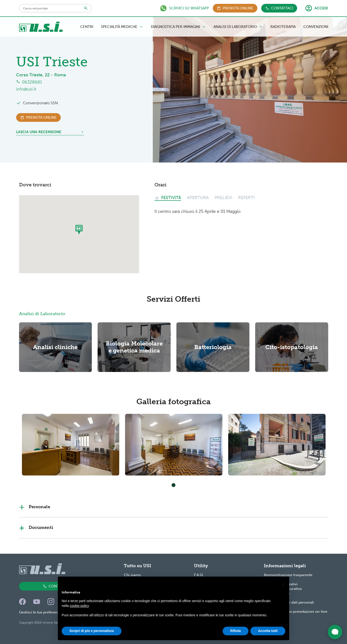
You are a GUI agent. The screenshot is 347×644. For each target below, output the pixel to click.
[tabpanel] (71, 445)
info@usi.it (26, 89)
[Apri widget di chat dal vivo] (335, 632)
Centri (87, 27)
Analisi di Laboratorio (238, 27)
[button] (283, 585)
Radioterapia (283, 27)
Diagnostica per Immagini (178, 27)
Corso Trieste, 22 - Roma (41, 75)
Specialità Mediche (122, 27)
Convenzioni (316, 27)
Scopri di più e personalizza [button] (92, 631)
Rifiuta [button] (236, 631)
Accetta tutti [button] (268, 631)
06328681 (32, 82)
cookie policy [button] (79, 606)
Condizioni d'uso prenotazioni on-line (296, 611)
